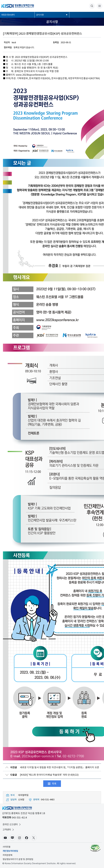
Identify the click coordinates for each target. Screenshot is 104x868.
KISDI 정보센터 (8, 15)
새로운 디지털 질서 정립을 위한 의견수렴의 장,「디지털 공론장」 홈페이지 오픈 (55, 767)
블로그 (12, 838)
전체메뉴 (100, 6)
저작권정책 (7, 855)
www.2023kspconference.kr (31, 75)
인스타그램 (19, 838)
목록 (54, 784)
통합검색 (92, 6)
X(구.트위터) (34, 838)
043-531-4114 (19, 818)
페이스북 (27, 838)
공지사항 (40, 15)
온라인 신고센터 (12, 824)
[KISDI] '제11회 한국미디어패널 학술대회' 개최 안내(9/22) (44, 775)
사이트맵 (6, 847)
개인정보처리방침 (10, 851)
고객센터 (9, 830)
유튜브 (5, 838)
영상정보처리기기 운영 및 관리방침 (18, 859)
